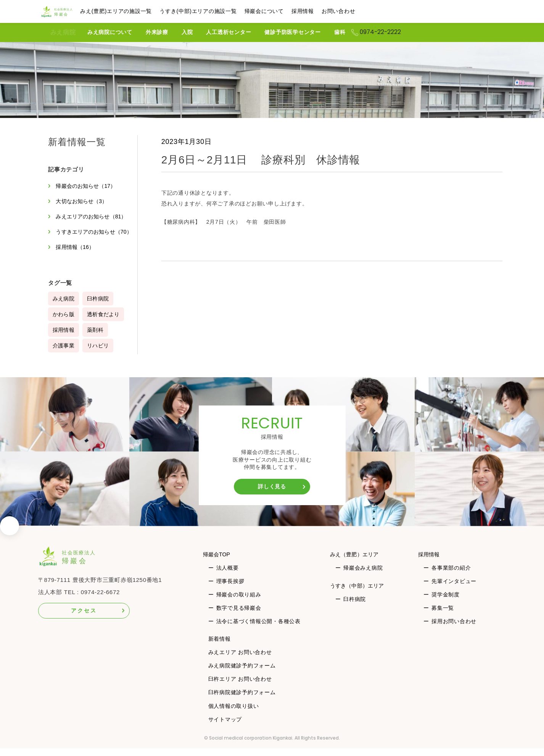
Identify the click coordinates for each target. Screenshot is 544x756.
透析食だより (105, 322)
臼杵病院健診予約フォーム (242, 700)
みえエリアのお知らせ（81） (93, 216)
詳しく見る (272, 494)
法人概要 (228, 575)
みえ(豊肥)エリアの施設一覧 (132, 11)
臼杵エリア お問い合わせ (240, 687)
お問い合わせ (355, 11)
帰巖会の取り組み (239, 602)
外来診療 (170, 32)
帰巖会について (280, 11)
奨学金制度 (446, 602)
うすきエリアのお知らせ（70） (87, 236)
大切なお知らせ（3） (83, 201)
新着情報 (220, 646)
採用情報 (319, 11)
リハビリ (99, 353)
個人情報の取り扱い (234, 714)
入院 (200, 32)
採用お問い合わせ (454, 629)
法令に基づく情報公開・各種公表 (258, 629)
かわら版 (64, 322)
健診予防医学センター (306, 32)
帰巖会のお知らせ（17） (88, 186)
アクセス (84, 618)
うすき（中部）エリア (360, 593)
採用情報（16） (77, 255)
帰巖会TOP (218, 562)
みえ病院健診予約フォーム (242, 673)
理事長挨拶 (230, 589)
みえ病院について (123, 32)
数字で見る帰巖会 (239, 615)
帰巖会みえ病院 (363, 575)
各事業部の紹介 (451, 575)
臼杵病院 (99, 306)
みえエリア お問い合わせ (240, 660)
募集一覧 (443, 615)
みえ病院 (63, 32)
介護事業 (64, 353)
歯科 (353, 32)
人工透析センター (241, 32)
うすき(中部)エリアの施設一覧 (215, 11)
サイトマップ (225, 727)
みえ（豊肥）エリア (357, 562)
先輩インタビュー (454, 589)
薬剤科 (97, 338)
